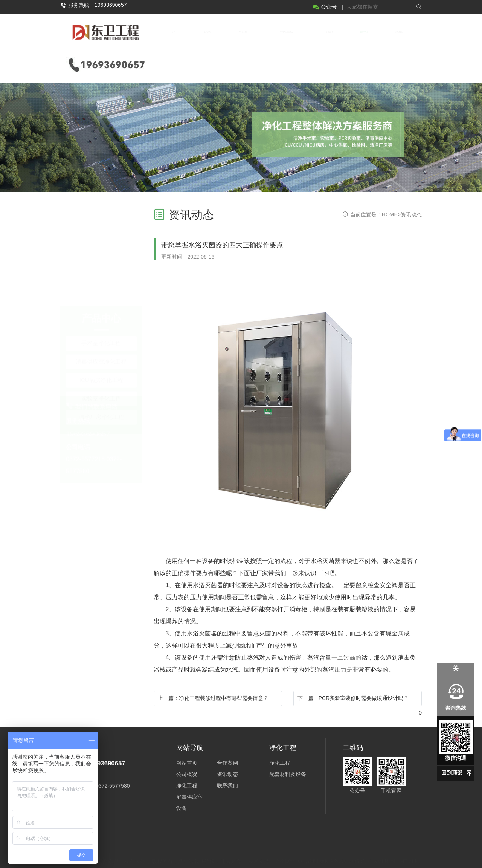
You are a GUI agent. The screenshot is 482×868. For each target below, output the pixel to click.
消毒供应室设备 (286, 32)
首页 (174, 32)
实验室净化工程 (101, 273)
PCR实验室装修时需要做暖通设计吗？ (364, 698)
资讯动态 (364, 32)
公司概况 (208, 32)
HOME (390, 214)
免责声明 (308, 847)
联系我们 (399, 32)
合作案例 (329, 32)
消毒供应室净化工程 (101, 236)
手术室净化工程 (101, 218)
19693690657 (88, 394)
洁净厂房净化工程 (101, 292)
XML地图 (384, 847)
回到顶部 (452, 773)
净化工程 (243, 32)
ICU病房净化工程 (101, 255)
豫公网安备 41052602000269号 (243, 857)
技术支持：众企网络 (272, 847)
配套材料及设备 (288, 774)
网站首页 (187, 763)
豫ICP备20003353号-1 (346, 847)
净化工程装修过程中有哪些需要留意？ (224, 698)
